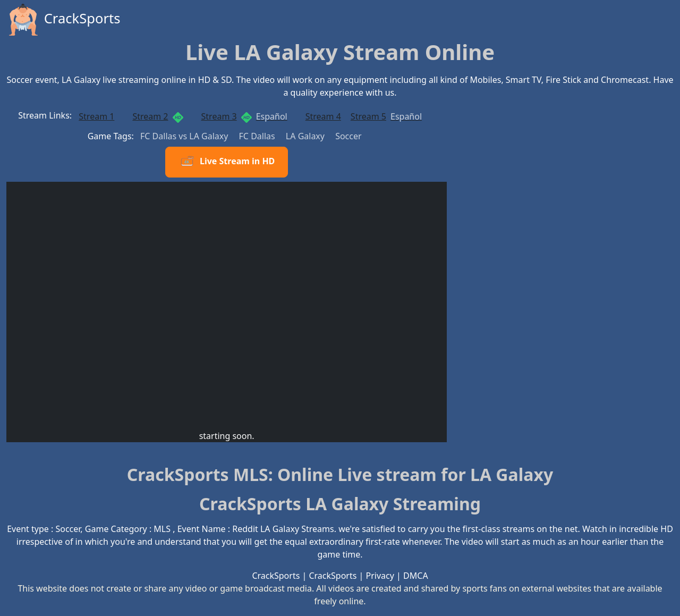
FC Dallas (258, 136)
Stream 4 (323, 116)
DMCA (416, 576)
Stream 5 (386, 116)
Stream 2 (158, 117)
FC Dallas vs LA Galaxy (185, 136)
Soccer (348, 136)
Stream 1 (96, 116)
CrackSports (63, 20)
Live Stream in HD (227, 162)
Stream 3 (244, 117)
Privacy (380, 576)
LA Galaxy (306, 136)
